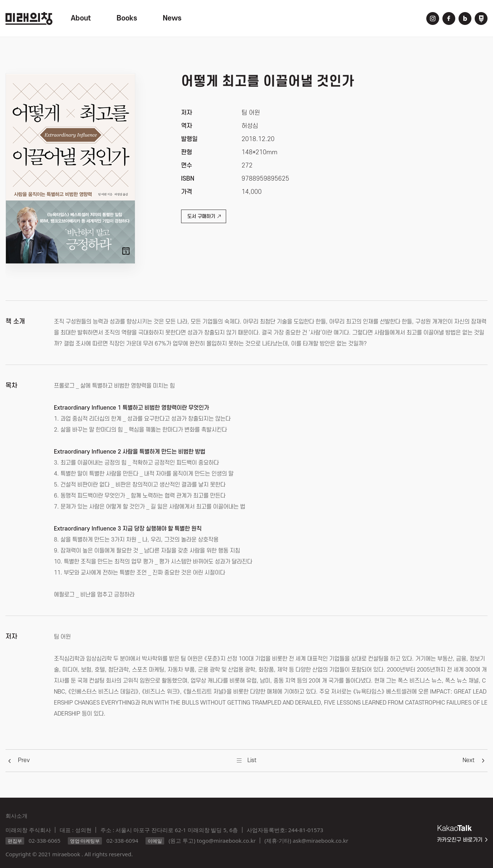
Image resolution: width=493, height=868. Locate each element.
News (172, 18)
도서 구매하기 (204, 216)
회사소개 (16, 816)
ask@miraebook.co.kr (320, 841)
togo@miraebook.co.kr (226, 841)
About (81, 18)
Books (127, 18)
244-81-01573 (306, 830)
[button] (24, 760)
